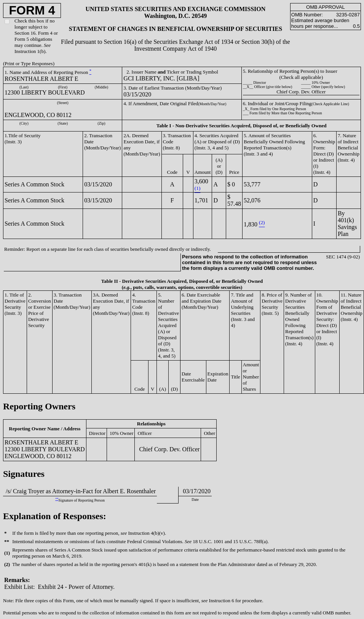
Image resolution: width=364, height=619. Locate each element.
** (57, 499)
